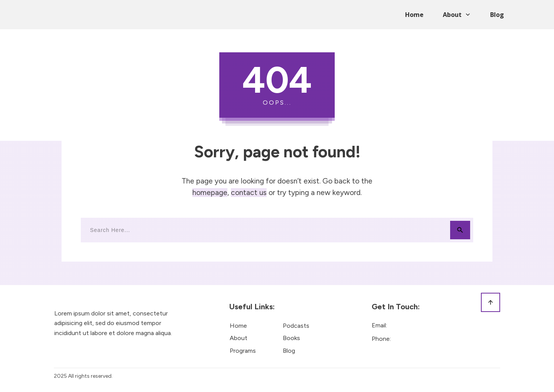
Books (291, 338)
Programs (243, 351)
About (239, 338)
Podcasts (296, 326)
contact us (249, 193)
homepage (210, 193)
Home (238, 326)
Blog (289, 351)
